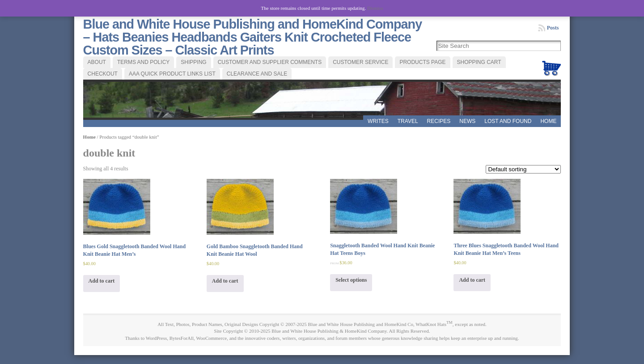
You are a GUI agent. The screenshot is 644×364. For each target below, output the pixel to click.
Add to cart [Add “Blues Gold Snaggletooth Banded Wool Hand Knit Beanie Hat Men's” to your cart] (102, 281)
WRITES (378, 121)
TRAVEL (408, 121)
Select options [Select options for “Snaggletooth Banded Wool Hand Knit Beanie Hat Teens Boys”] (351, 280)
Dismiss (375, 8)
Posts (553, 28)
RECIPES (439, 121)
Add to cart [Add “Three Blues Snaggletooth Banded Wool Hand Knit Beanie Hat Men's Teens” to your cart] (472, 280)
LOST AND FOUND (508, 121)
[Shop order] (523, 169)
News (467, 121)
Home (548, 121)
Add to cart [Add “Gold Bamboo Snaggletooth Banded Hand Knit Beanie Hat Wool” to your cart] (225, 281)
